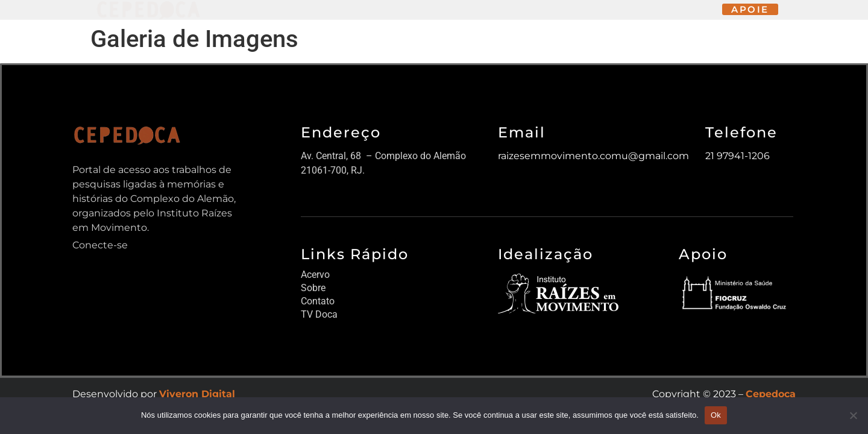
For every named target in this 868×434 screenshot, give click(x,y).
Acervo (315, 275)
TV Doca (319, 314)
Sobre (313, 288)
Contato (318, 301)
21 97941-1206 (737, 156)
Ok (716, 415)
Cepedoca (771, 394)
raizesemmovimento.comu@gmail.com (593, 156)
